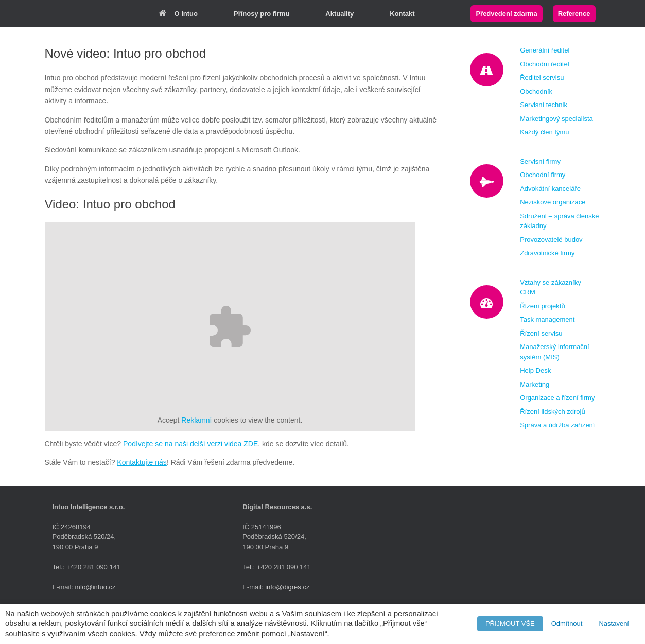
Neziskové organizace (553, 202)
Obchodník (536, 91)
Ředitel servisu (542, 77)
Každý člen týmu (544, 132)
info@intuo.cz (95, 587)
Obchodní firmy (543, 175)
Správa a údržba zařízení (557, 425)
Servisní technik (544, 105)
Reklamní (196, 420)
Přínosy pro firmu (262, 14)
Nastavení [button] (614, 624)
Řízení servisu (541, 333)
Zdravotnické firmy (547, 253)
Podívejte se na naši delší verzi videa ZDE (190, 444)
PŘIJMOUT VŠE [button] (510, 624)
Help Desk (535, 370)
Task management (547, 319)
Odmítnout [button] (567, 624)
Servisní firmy (540, 161)
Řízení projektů (542, 306)
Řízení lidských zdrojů (552, 412)
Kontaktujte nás (142, 462)
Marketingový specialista (556, 119)
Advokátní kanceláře (550, 189)
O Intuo (179, 14)
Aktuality (339, 14)
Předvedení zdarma (506, 14)
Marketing (535, 384)
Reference (574, 14)
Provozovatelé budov (551, 240)
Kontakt (402, 14)
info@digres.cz (287, 587)
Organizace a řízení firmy (557, 398)
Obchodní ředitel (544, 64)
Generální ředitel (545, 50)
